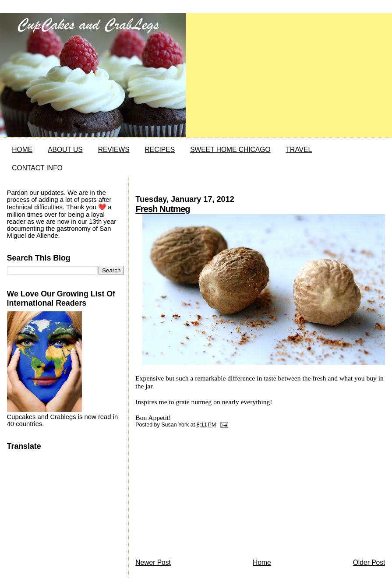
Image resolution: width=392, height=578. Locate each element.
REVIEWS (114, 150)
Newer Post (153, 562)
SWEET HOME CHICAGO (230, 150)
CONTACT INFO (37, 168)
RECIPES (160, 150)
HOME (22, 150)
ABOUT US (65, 150)
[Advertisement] (201, 496)
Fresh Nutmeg (162, 209)
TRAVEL (299, 150)
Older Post (369, 562)
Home (262, 562)
